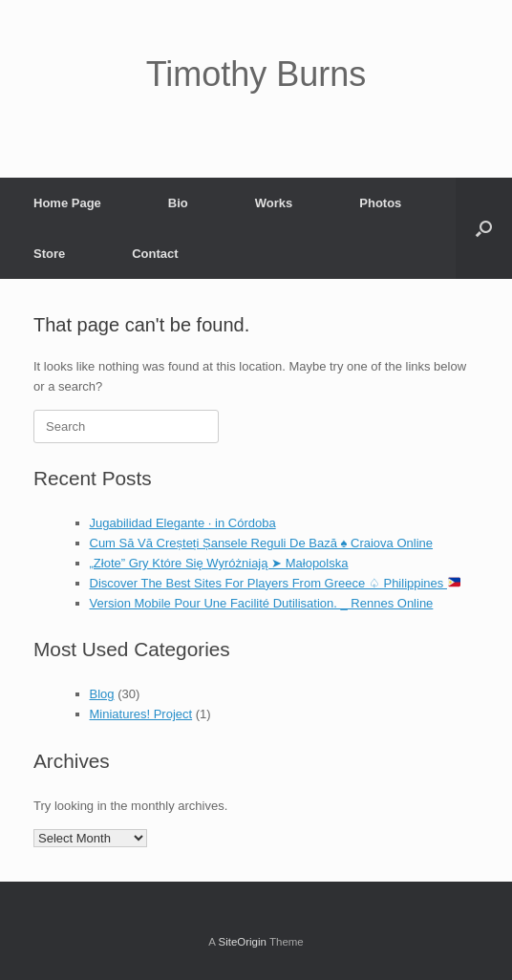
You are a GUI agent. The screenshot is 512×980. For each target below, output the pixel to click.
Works (274, 203)
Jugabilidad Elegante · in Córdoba (183, 523)
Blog (102, 694)
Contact (155, 254)
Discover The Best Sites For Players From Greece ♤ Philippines (275, 583)
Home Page (67, 203)
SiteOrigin (242, 942)
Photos (380, 203)
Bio (178, 203)
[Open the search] (484, 228)
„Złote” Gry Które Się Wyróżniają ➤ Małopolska (219, 563)
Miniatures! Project (141, 714)
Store (49, 254)
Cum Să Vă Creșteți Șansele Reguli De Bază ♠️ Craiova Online (262, 543)
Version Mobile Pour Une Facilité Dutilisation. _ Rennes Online (262, 603)
